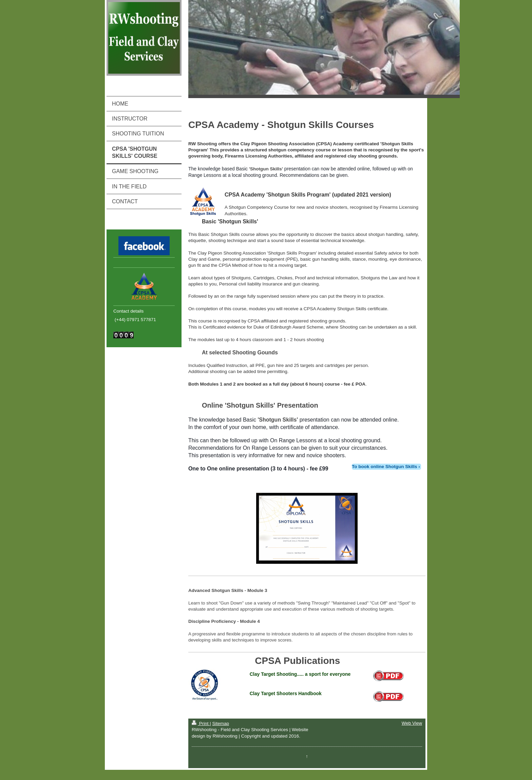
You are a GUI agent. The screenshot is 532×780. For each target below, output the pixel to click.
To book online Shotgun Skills (385, 467)
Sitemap (221, 723)
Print (201, 723)
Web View (412, 723)
